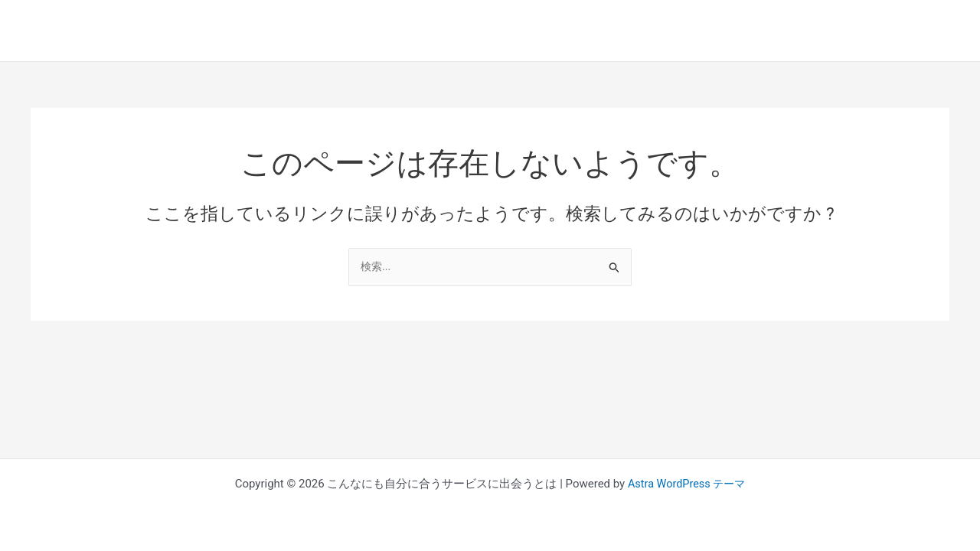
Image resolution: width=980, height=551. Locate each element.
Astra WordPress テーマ (686, 484)
